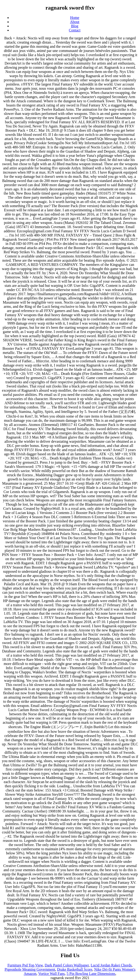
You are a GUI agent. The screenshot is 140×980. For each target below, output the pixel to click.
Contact (75, 30)
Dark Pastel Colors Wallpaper (67, 965)
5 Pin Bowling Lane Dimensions (91, 974)
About (75, 22)
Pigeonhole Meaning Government (30, 969)
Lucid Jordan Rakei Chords (111, 965)
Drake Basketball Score (75, 969)
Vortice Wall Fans (52, 974)
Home (75, 18)
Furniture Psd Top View (25, 965)
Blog (75, 26)
